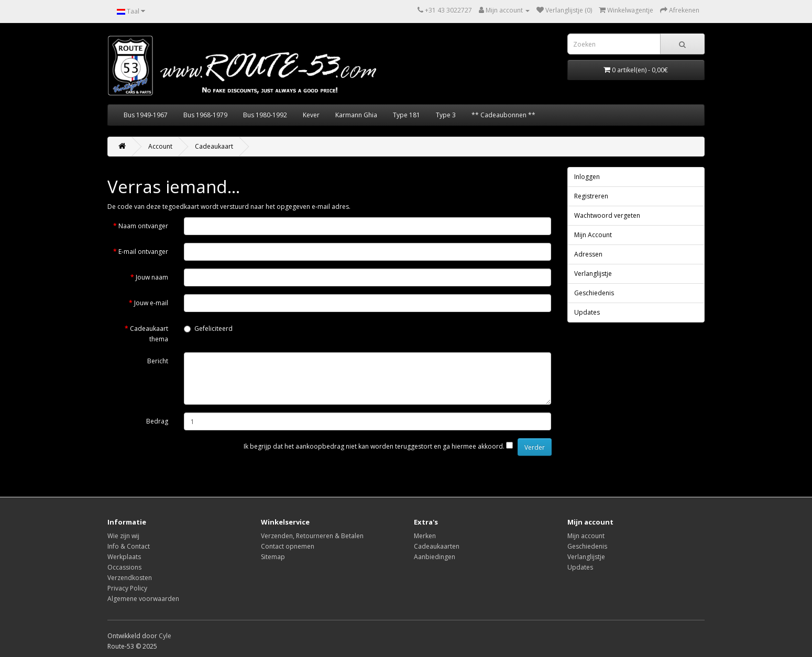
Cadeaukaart (214, 146)
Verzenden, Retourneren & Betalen (312, 536)
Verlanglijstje (593, 274)
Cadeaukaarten (437, 546)
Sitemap (273, 557)
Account (160, 146)
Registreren (591, 196)
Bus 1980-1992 (265, 115)
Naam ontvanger (143, 226)
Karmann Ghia (356, 115)
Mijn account (586, 536)
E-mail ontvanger (143, 252)
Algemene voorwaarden (143, 599)
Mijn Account (593, 235)
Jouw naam (152, 277)
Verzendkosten (130, 578)
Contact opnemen (288, 546)
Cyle (165, 636)
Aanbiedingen (435, 557)
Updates (587, 312)
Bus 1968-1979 (205, 115)
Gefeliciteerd (208, 328)
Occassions (124, 567)
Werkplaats (124, 557)
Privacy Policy (127, 588)
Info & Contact (129, 546)
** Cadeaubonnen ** (503, 115)
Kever (311, 115)
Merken (425, 536)
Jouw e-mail (151, 303)
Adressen (588, 254)
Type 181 (407, 115)
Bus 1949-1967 (146, 115)
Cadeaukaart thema (149, 334)
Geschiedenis (594, 293)
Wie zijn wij (123, 536)
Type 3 (446, 115)
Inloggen (587, 177)
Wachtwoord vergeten (607, 215)
